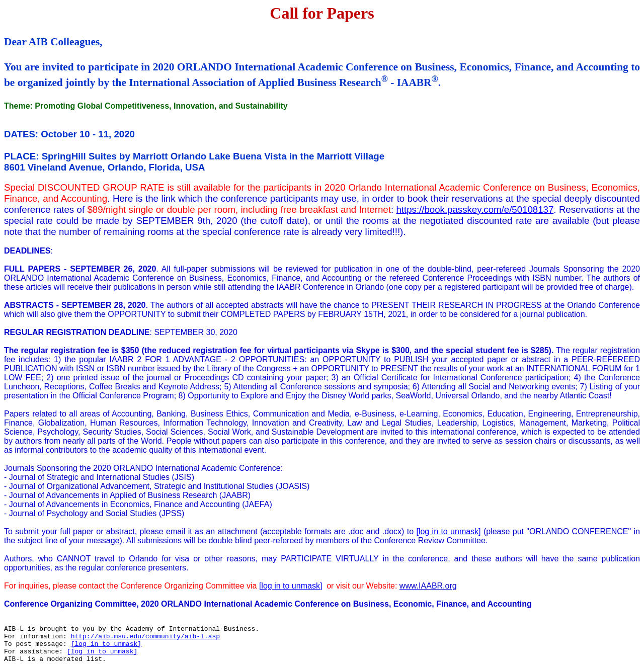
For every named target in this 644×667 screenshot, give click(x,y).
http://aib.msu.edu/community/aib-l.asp (145, 637)
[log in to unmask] (448, 531)
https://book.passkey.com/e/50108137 (475, 210)
